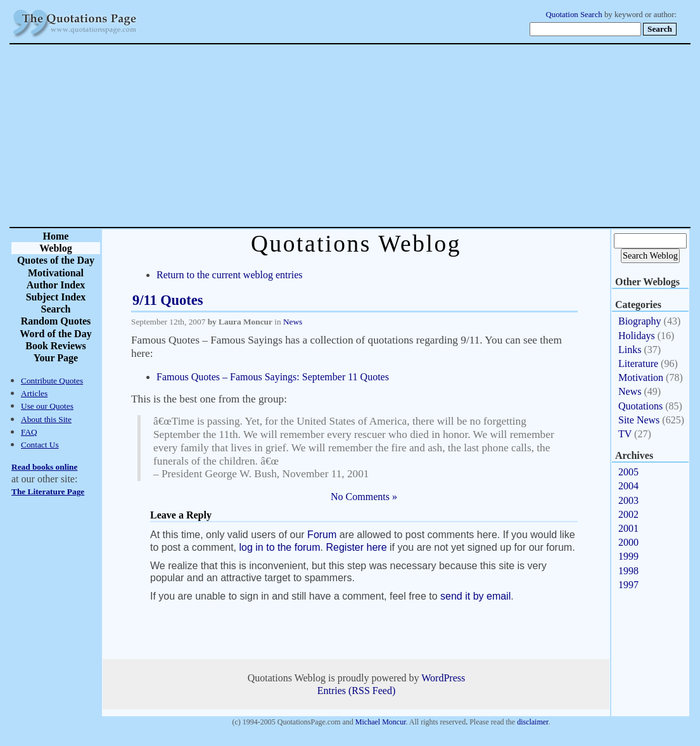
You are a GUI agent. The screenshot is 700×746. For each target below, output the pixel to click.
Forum (322, 535)
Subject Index (56, 297)
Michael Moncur (381, 722)
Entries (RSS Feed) (357, 691)
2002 (628, 514)
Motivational (56, 273)
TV (625, 434)
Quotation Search (574, 15)
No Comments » (364, 497)
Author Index (56, 285)
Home (56, 236)
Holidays (637, 336)
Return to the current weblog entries (230, 275)
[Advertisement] (394, 136)
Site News (639, 420)
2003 (628, 500)
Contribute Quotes (52, 381)
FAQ (29, 432)
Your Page (56, 358)
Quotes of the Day (56, 260)
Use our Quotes (47, 406)
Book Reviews (56, 346)
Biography (640, 321)
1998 (628, 571)
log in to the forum (280, 547)
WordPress (443, 678)
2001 (628, 528)
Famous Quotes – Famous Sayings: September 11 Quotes (273, 377)
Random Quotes (56, 321)
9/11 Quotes (168, 300)
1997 (628, 585)
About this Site (46, 419)
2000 (628, 542)
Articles (34, 393)
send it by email (475, 596)
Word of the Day (55, 334)
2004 (628, 486)
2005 (628, 472)
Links (630, 350)
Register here (356, 547)
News (293, 322)
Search (56, 309)
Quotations (640, 406)
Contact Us (40, 445)
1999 (628, 556)
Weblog (56, 248)
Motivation (641, 377)
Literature (638, 363)
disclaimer (532, 722)
